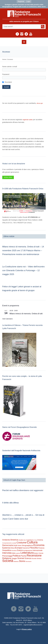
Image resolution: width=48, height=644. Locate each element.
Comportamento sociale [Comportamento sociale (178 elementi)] (9, 543)
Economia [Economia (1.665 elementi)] (39, 545)
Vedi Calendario (7, 319)
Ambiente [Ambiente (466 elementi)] (6, 540)
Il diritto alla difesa (10, 503)
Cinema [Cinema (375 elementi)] (40, 540)
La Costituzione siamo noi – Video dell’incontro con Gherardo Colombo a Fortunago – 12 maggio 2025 (23, 270)
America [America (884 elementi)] (14, 540)
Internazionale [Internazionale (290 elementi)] (38, 550)
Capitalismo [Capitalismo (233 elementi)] (30, 540)
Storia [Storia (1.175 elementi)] (22, 561)
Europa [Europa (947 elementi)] (18, 548)
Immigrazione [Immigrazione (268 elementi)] (28, 550)
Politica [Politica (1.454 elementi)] (16, 556)
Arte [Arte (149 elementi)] (25, 540)
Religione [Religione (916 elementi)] (7, 558)
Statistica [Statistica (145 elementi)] (16, 561)
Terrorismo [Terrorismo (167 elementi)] (28, 561)
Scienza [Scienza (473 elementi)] (28, 558)
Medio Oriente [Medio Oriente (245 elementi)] (39, 553)
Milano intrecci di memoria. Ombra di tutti (26, 314)
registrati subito (28, 120)
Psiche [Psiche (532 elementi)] (23, 556)
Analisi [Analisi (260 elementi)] (21, 540)
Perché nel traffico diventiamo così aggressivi (23, 490)
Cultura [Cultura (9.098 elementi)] (32, 542)
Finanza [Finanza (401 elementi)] (41, 548)
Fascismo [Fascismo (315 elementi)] (26, 548)
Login (28, 1)
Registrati (21, 1)
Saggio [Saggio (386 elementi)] (14, 558)
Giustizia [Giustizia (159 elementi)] (14, 551)
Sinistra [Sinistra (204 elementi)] (39, 559)
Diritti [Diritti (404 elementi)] (15, 545)
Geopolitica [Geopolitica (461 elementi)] (7, 550)
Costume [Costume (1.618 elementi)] (21, 543)
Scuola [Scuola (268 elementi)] (34, 558)
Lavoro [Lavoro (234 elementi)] (18, 553)
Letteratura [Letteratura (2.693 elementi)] (27, 553)
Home (4, 59)
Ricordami (8, 82)
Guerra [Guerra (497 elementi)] (20, 550)
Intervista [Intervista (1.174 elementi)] (7, 553)
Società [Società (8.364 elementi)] (8, 561)
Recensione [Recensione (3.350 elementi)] (34, 555)
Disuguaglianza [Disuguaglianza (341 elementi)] (27, 545)
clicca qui (40, 103)
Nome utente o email (10, 67)
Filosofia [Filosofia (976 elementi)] (34, 548)
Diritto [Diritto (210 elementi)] (20, 546)
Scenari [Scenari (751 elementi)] (21, 558)
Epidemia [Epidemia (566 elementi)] (6, 548)
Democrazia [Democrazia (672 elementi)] (8, 545)
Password (6, 74)
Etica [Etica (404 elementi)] (13, 548)
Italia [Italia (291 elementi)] (14, 553)
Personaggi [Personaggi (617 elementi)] (7, 556)
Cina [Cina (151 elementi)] (35, 540)
